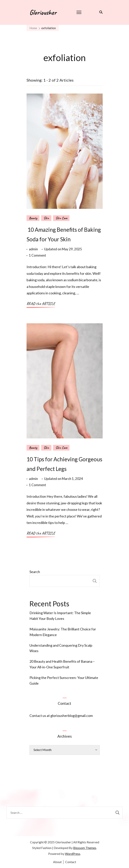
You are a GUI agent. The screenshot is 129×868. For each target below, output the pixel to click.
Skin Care (61, 218)
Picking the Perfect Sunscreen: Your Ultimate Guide (64, 680)
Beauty (33, 218)
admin (33, 249)
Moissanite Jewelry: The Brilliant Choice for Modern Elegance (63, 632)
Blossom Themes (85, 848)
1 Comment (37, 255)
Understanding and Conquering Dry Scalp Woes (61, 648)
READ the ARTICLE (41, 304)
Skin (46, 218)
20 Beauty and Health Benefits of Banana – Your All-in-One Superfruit (62, 664)
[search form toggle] (100, 12)
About (57, 862)
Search (35, 572)
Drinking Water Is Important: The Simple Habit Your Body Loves (60, 616)
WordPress (73, 854)
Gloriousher (43, 12)
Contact (71, 862)
